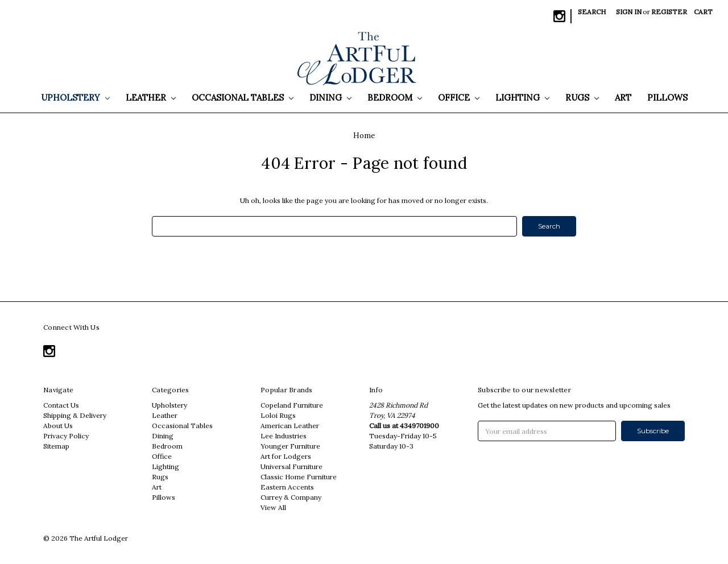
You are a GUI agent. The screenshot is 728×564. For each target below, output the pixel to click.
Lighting (522, 98)
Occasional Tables (243, 98)
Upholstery (75, 98)
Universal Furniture (291, 466)
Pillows (667, 98)
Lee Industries (284, 436)
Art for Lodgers (286, 456)
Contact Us (61, 405)
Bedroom (395, 98)
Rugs (582, 98)
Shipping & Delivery (75, 415)
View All (273, 507)
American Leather (290, 426)
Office (459, 98)
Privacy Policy (66, 436)
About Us (58, 426)
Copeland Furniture (292, 405)
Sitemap (56, 446)
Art (623, 98)
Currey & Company (291, 497)
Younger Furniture (290, 446)
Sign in (629, 12)
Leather (151, 98)
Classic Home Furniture (299, 477)
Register (669, 12)
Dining (330, 98)
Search (592, 12)
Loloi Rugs (278, 415)
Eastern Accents (287, 487)
